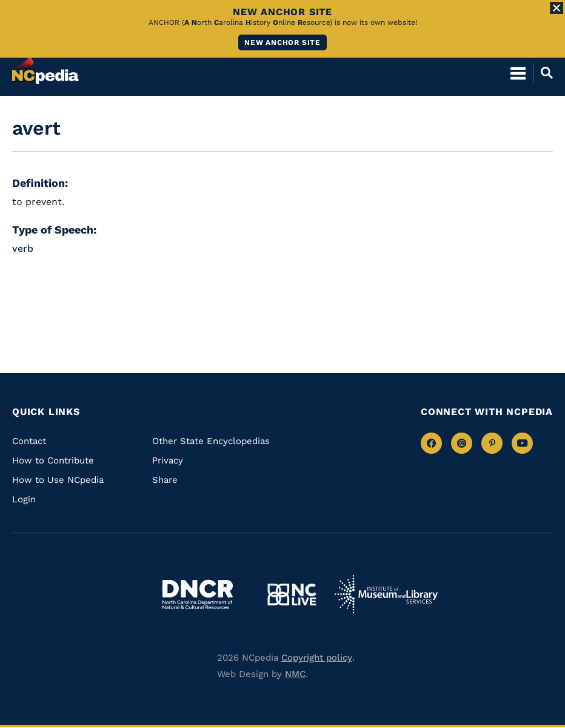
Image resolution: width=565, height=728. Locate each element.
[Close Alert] (557, 8)
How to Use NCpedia (58, 480)
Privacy (168, 460)
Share (165, 480)
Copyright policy (317, 658)
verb (23, 248)
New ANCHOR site (282, 42)
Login (24, 499)
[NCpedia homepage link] (45, 67)
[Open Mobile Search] (543, 73)
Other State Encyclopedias (211, 441)
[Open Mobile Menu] (518, 73)
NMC (295, 674)
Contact (29, 441)
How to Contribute (53, 460)
